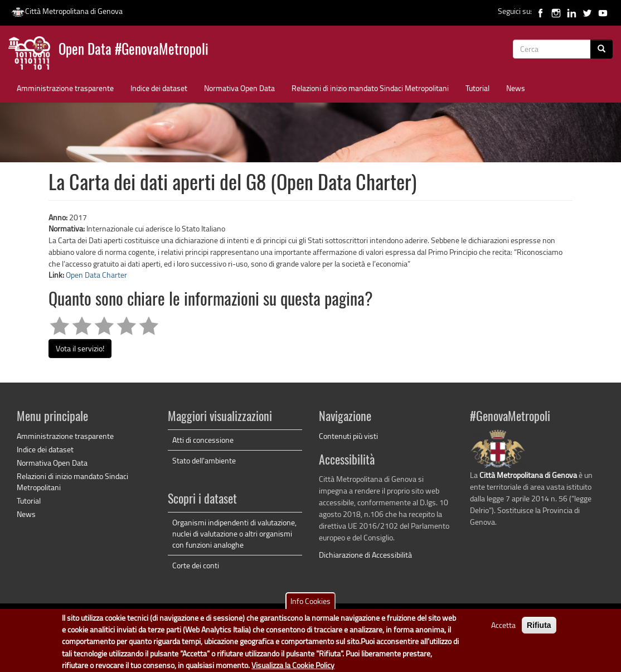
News (516, 88)
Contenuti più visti (348, 436)
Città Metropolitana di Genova (67, 11)
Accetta (503, 629)
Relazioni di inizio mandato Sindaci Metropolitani (370, 88)
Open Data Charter (96, 275)
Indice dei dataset (159, 88)
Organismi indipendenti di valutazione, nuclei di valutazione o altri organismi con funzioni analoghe (234, 533)
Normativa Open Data (239, 88)
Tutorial (477, 88)
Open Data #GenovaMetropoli (134, 50)
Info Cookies (310, 605)
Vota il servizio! (80, 348)
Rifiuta (539, 630)
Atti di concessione (203, 440)
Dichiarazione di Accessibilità (365, 555)
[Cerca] (601, 49)
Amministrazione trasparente (65, 88)
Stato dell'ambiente (204, 460)
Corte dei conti (196, 565)
